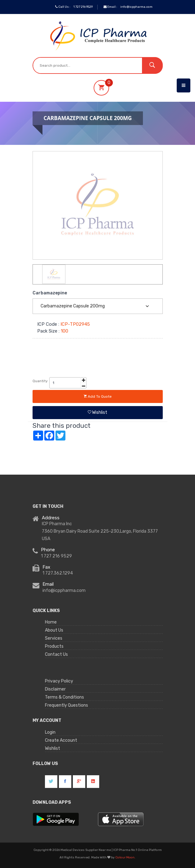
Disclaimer (55, 689)
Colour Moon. (125, 857)
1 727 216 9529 (83, 7)
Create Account (61, 740)
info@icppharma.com (136, 7)
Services (54, 638)
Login (50, 732)
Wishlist (97, 412)
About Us (54, 630)
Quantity (40, 381)
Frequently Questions (66, 705)
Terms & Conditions (64, 697)
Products (54, 646)
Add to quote (98, 396)
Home (51, 622)
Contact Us (56, 654)
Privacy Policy (59, 681)
